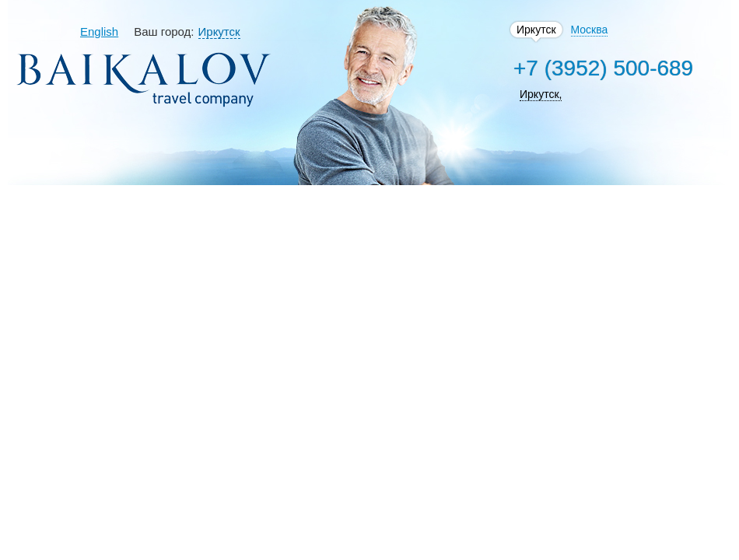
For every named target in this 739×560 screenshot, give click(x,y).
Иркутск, (541, 94)
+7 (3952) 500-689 (603, 68)
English (99, 31)
